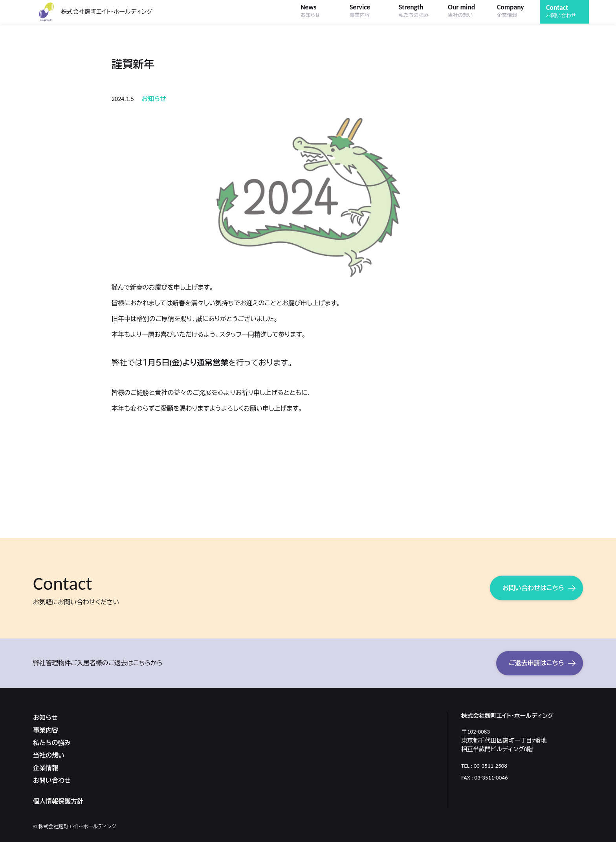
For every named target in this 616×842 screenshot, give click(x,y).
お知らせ (45, 718)
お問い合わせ (52, 781)
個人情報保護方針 (58, 801)
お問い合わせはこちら (533, 588)
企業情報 (46, 768)
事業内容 (46, 730)
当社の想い (49, 755)
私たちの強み (52, 743)
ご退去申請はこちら (536, 663)
